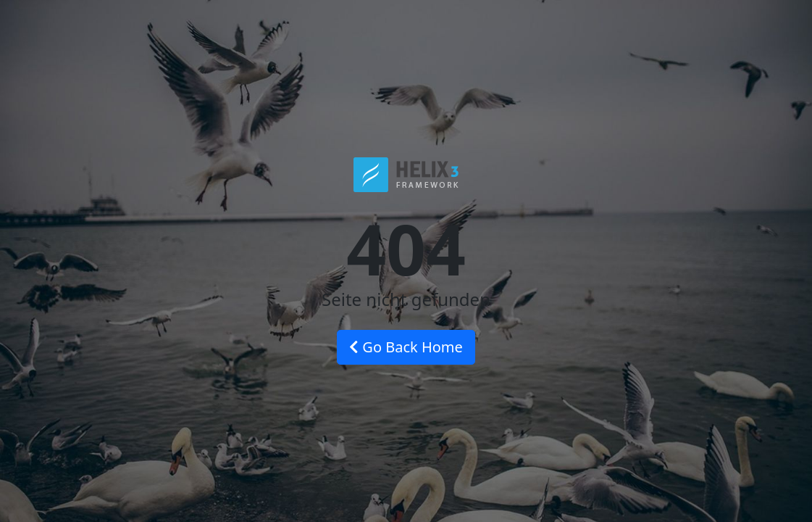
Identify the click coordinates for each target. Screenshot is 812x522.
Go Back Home (406, 347)
